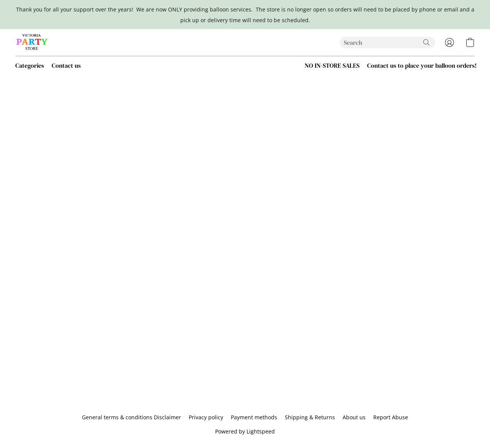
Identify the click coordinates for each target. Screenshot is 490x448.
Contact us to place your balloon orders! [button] (422, 65)
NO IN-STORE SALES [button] (332, 65)
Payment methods (254, 417)
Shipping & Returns (310, 417)
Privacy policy (206, 417)
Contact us (66, 65)
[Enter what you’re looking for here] (387, 42)
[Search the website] (426, 42)
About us (354, 417)
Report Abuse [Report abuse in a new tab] (391, 417)
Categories (30, 65)
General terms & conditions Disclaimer (131, 417)
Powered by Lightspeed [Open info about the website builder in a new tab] (245, 431)
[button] (32, 42)
